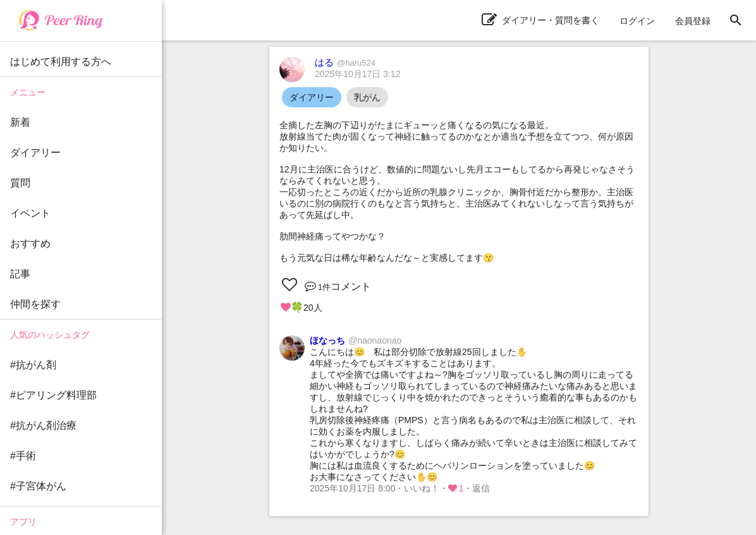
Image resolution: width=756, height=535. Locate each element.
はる (345, 62)
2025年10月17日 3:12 (357, 74)
